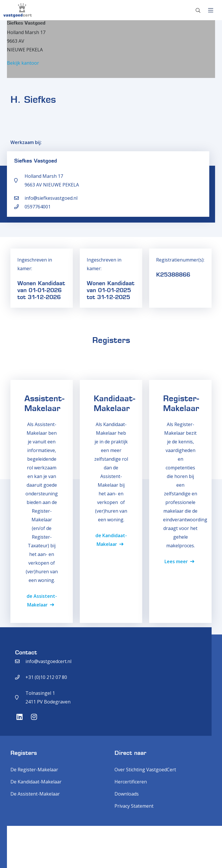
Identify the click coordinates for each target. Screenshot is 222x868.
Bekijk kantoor (23, 63)
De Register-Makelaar (34, 770)
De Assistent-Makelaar (35, 794)
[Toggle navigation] (211, 10)
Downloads (127, 794)
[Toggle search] (198, 10)
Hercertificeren (131, 782)
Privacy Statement (134, 806)
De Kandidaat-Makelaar (36, 782)
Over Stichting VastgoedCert (145, 770)
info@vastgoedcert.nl (48, 661)
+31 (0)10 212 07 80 (46, 677)
